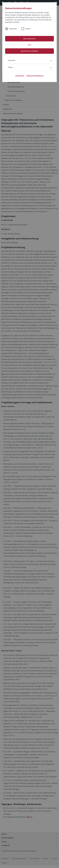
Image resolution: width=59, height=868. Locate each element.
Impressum (20, 76)
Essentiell (13, 29)
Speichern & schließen (29, 51)
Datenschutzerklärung (35, 76)
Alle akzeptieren (30, 39)
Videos (28, 29)
